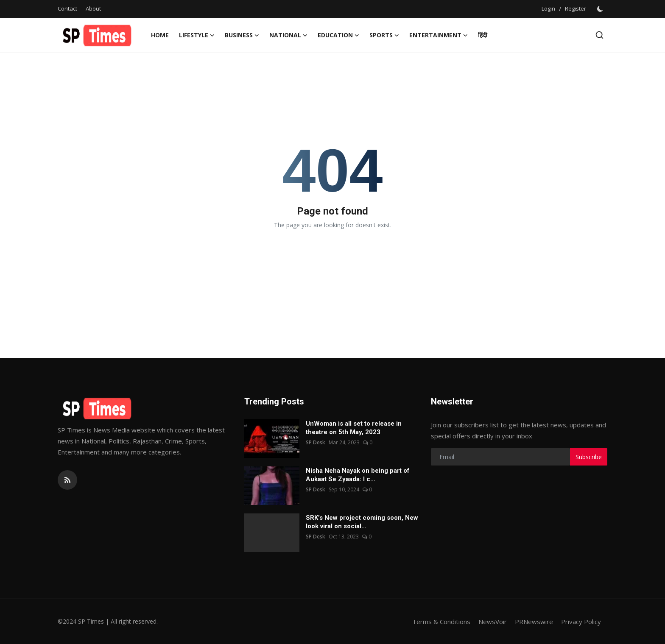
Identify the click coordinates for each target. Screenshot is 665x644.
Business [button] (242, 35)
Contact (67, 8)
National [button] (288, 35)
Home (160, 35)
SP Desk (316, 442)
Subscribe (589, 457)
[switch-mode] (601, 9)
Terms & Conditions (441, 622)
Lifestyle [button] (197, 35)
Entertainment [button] (439, 35)
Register (576, 8)
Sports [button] (384, 35)
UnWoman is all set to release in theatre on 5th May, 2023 (354, 428)
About (93, 8)
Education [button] (338, 35)
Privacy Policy (581, 622)
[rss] (67, 480)
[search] (599, 35)
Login (548, 8)
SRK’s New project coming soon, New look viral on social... (362, 522)
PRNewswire (534, 622)
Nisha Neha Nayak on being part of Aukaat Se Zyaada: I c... (358, 475)
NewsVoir (493, 622)
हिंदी (483, 35)
